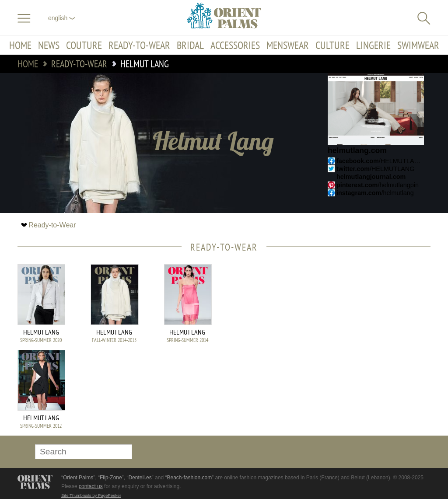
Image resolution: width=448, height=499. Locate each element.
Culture (332, 45)
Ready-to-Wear (139, 45)
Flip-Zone (111, 478)
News (49, 45)
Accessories (235, 45)
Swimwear (418, 45)
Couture (84, 45)
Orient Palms (78, 478)
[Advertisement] (369, 323)
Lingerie (373, 45)
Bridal (190, 45)
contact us (91, 486)
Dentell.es (140, 478)
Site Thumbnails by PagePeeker (91, 495)
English (62, 18)
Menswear (288, 45)
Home (20, 45)
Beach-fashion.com (189, 478)
